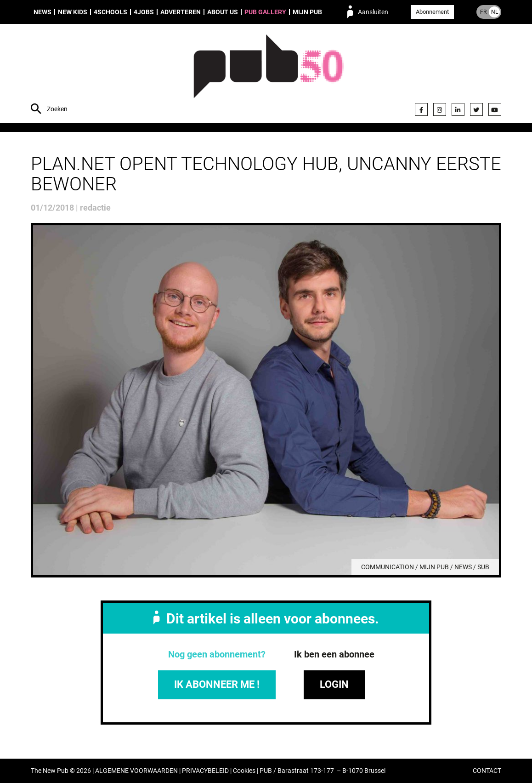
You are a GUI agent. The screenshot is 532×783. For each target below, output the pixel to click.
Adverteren (181, 12)
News (42, 12)
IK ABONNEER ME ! (217, 684)
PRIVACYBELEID (205, 771)
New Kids (73, 12)
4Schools (110, 12)
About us (223, 12)
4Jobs (144, 12)
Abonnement (432, 12)
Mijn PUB (307, 12)
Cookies (244, 771)
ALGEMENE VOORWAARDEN (136, 771)
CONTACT (487, 771)
